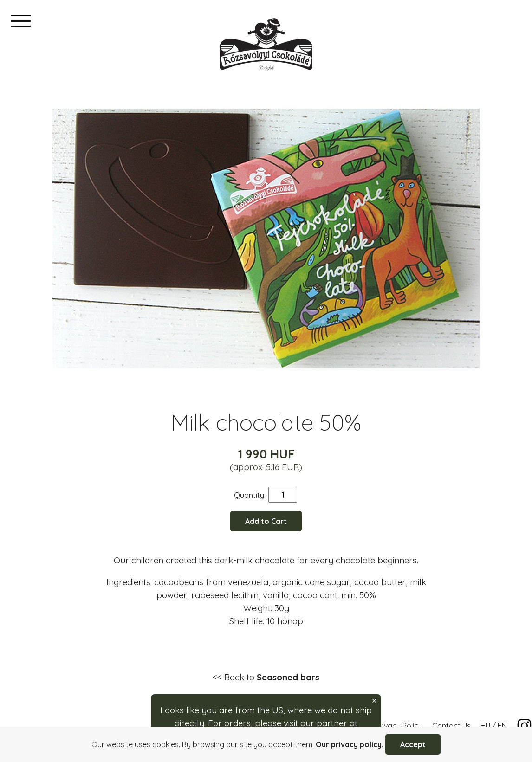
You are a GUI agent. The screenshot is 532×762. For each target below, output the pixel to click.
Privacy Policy (399, 726)
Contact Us (451, 726)
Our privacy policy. (350, 744)
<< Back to (266, 677)
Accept (413, 744)
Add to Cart (266, 521)
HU (485, 726)
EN (502, 726)
